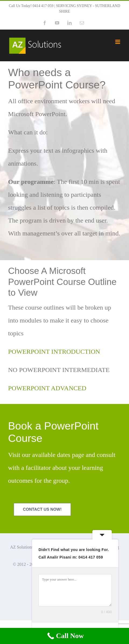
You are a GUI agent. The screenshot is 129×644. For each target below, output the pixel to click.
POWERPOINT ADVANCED (47, 388)
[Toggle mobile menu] (118, 42)
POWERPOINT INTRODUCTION (54, 352)
